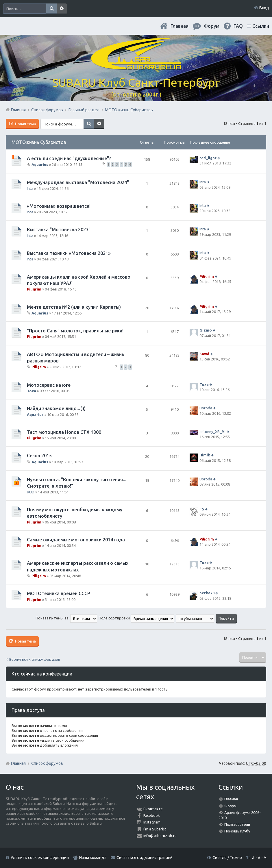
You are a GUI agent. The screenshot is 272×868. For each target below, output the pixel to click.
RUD (31, 492)
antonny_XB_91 (213, 432)
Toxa (32, 391)
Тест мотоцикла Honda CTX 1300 (64, 432)
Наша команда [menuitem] (93, 858)
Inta (30, 188)
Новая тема (25, 124)
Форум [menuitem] (212, 26)
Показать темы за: (66, 618)
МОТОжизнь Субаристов (39, 142)
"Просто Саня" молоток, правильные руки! (75, 331)
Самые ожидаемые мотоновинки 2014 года (76, 540)
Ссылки (261, 26)
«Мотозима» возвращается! (59, 206)
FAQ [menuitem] (238, 26)
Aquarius (40, 164)
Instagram (152, 822)
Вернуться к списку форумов (35, 659)
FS (202, 509)
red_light (208, 158)
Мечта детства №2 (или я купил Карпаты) (74, 307)
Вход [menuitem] (264, 8)
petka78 (207, 593)
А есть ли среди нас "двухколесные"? (69, 158)
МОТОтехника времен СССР (59, 593)
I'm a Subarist (155, 829)
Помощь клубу (237, 831)
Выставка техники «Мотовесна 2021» (69, 253)
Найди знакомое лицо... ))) (56, 408)
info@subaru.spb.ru (160, 836)
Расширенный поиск (62, 9)
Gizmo (206, 330)
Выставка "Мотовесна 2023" (59, 230)
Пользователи (237, 824)
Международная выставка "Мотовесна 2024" (78, 182)
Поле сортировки (136, 618)
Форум (230, 806)
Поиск (51, 9)
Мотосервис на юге (49, 385)
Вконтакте (153, 809)
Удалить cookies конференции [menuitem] (40, 858)
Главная (180, 26)
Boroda (206, 408)
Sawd (204, 354)
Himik (205, 455)
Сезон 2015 (39, 456)
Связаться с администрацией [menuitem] (145, 858)
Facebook (152, 815)
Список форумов (47, 763)
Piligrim (34, 289)
